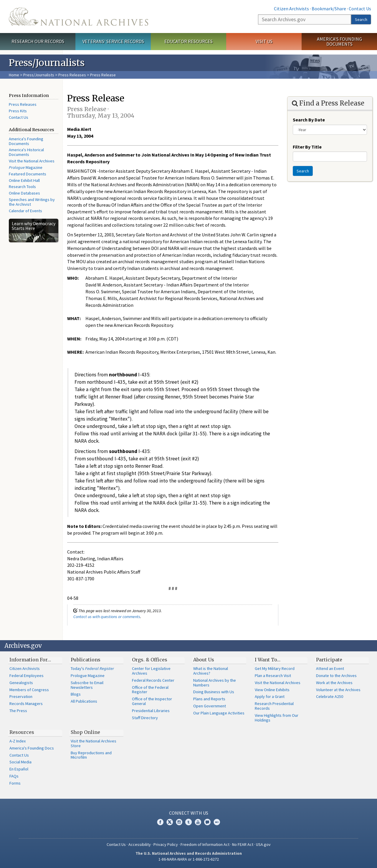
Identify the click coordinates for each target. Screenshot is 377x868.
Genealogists (21, 683)
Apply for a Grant (270, 696)
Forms (15, 783)
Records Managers (26, 704)
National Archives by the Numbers (215, 683)
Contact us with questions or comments (107, 617)
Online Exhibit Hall (24, 180)
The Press (18, 711)
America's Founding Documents (339, 41)
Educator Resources (188, 41)
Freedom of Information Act (205, 844)
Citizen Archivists (291, 9)
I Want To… (268, 660)
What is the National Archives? (211, 671)
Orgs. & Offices (150, 660)
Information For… (30, 660)
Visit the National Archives (32, 161)
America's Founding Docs (32, 748)
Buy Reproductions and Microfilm (91, 755)
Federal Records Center (153, 680)
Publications (86, 660)
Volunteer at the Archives (338, 690)
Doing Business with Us (214, 692)
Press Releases (72, 75)
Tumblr (188, 822)
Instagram (179, 822)
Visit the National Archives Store (94, 743)
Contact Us (360, 9)
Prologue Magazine (88, 676)
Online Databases (24, 193)
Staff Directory (145, 718)
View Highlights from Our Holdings (277, 718)
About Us (204, 660)
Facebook (160, 822)
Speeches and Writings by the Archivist (32, 202)
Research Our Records (38, 41)
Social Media (20, 762)
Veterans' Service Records (113, 41)
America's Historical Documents (26, 152)
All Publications (84, 701)
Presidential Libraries (151, 711)
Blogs (76, 694)
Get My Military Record (275, 668)
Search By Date (309, 120)
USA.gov (263, 844)
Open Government (210, 706)
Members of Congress (29, 690)
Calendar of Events (25, 211)
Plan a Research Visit (273, 676)
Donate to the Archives (336, 676)
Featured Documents (28, 174)
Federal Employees (27, 676)
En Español (19, 769)
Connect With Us (189, 813)
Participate (329, 660)
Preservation (21, 696)
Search (361, 19)
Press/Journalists (39, 75)
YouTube (198, 822)
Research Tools (22, 187)
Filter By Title (307, 147)
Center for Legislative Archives (151, 671)
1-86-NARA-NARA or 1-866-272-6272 (189, 859)
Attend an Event (330, 668)
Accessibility (140, 844)
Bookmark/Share (329, 9)
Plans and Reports (209, 699)
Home (14, 75)
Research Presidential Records (274, 706)
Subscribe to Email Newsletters (87, 685)
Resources (22, 732)
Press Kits (18, 111)
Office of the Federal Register (150, 690)
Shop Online (85, 732)
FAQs (14, 776)
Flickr (217, 822)
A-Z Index (18, 741)
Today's (92, 668)
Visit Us (264, 41)
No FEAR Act (243, 844)
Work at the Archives (334, 683)
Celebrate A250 (330, 696)
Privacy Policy (166, 844)
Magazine (26, 167)
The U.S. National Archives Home (78, 17)
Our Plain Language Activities (219, 713)
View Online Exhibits (272, 690)
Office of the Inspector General (152, 701)
